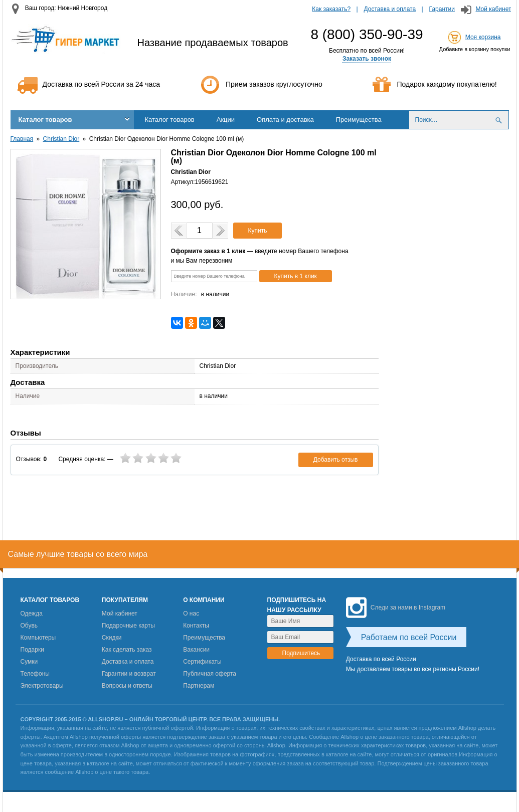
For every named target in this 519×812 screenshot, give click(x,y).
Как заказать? (331, 9)
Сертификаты (202, 662)
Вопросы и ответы (127, 686)
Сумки (29, 662)
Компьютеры (38, 638)
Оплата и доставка (285, 120)
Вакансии (196, 650)
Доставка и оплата (390, 9)
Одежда (32, 614)
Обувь (29, 626)
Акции (226, 120)
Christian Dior (61, 139)
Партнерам (199, 686)
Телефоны (35, 674)
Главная (22, 139)
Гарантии (442, 9)
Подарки (32, 650)
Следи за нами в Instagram (396, 607)
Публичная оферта (210, 674)
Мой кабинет (493, 9)
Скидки (112, 638)
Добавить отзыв (336, 460)
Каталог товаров (45, 120)
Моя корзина (483, 37)
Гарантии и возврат (129, 674)
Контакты (196, 626)
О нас (191, 614)
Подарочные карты (128, 626)
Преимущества (359, 120)
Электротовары (42, 686)
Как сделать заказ (127, 650)
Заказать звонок (367, 59)
